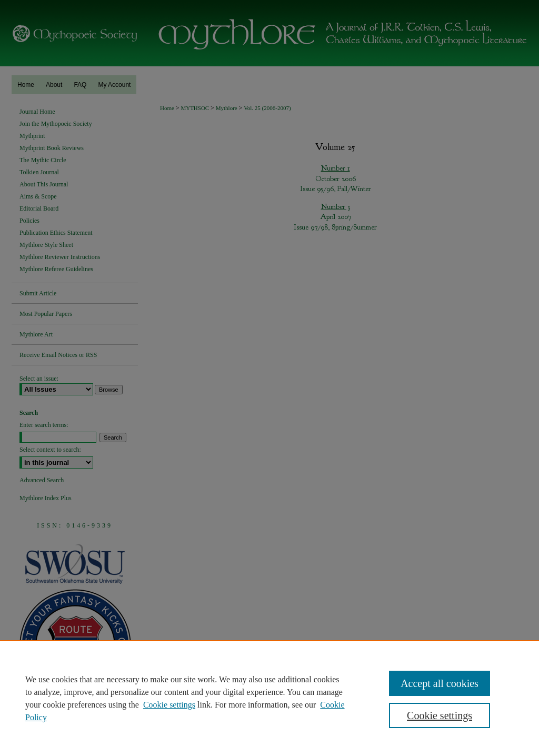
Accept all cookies (440, 683)
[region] (269, 698)
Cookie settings (169, 705)
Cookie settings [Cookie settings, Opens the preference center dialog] (440, 715)
